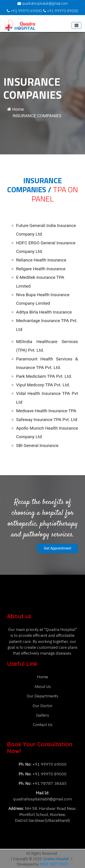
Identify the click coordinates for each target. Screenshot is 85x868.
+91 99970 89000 (49, 774)
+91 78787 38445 (49, 784)
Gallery (42, 715)
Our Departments (42, 696)
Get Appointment (58, 548)
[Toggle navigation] (76, 25)
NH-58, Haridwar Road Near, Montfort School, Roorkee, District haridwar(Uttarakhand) (46, 815)
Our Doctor (43, 706)
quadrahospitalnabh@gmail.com (42, 799)
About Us (43, 687)
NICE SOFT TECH (54, 865)
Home (15, 109)
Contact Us (43, 725)
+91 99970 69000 (49, 764)
